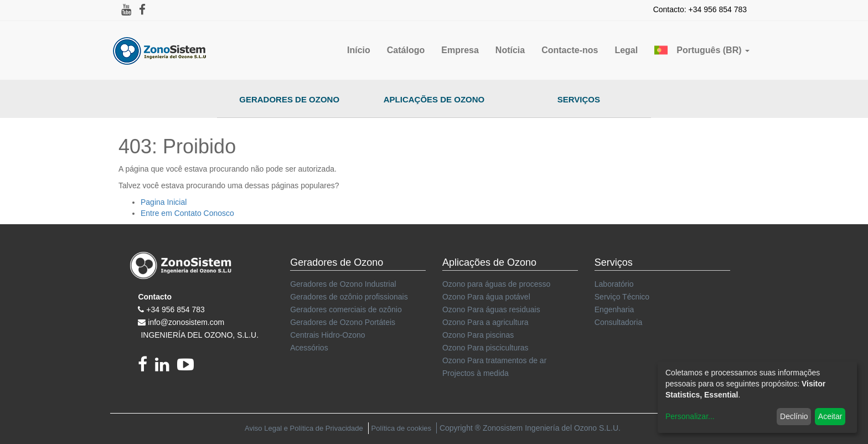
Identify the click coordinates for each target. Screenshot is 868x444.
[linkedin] (166, 368)
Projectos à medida (476, 373)
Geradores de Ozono (289, 99)
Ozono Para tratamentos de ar (494, 360)
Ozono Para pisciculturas (485, 348)
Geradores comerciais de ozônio (346, 309)
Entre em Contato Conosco (187, 213)
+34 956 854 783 (175, 309)
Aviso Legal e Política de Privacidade (304, 428)
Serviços (579, 99)
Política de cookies (401, 428)
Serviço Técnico (622, 297)
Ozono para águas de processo (496, 284)
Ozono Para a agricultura (485, 322)
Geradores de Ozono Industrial (343, 284)
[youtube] (188, 368)
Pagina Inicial (164, 202)
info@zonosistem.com (186, 322)
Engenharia (614, 309)
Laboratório (614, 284)
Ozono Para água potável (486, 297)
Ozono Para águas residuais (491, 309)
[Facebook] (146, 368)
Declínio (794, 416)
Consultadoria (618, 322)
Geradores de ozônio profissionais (349, 297)
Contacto (155, 297)
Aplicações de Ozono (434, 99)
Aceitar (830, 416)
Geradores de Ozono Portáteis (343, 322)
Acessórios (309, 348)
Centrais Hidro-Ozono (327, 335)
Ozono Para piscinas (478, 335)
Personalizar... (690, 416)
